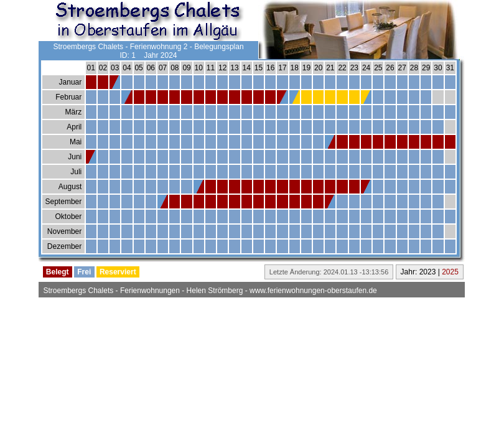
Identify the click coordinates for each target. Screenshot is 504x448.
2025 (450, 272)
